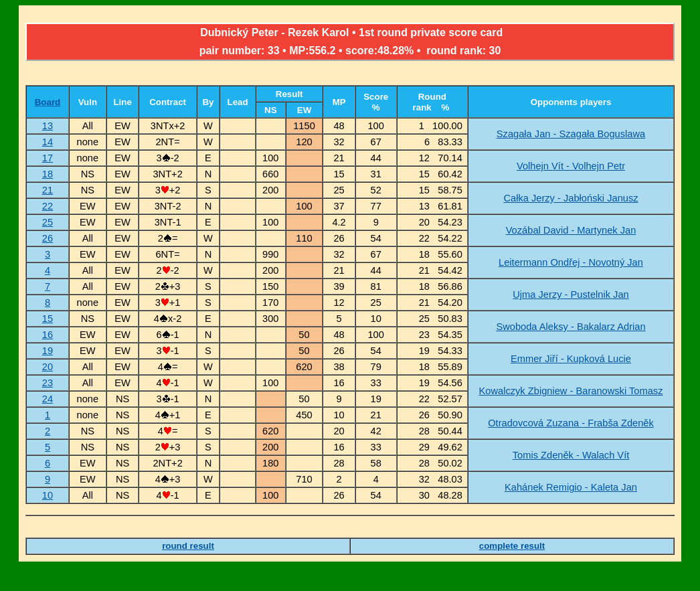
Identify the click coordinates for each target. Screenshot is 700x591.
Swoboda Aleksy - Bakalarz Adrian (571, 327)
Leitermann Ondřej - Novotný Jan (571, 262)
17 (48, 158)
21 (48, 190)
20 (48, 367)
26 (48, 238)
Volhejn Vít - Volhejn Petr (571, 166)
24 (48, 399)
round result (188, 546)
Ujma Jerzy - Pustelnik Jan (571, 294)
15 (48, 319)
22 (48, 206)
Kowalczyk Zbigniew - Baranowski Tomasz (571, 391)
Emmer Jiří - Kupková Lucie (571, 359)
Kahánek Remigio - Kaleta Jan (571, 487)
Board (48, 102)
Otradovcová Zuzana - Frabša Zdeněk (571, 423)
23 (48, 383)
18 (48, 174)
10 (48, 495)
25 (48, 222)
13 (48, 126)
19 (48, 351)
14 (48, 142)
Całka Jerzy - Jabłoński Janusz (571, 198)
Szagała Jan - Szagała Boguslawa (571, 134)
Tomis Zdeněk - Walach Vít (571, 455)
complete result (512, 546)
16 (48, 335)
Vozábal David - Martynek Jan (571, 230)
